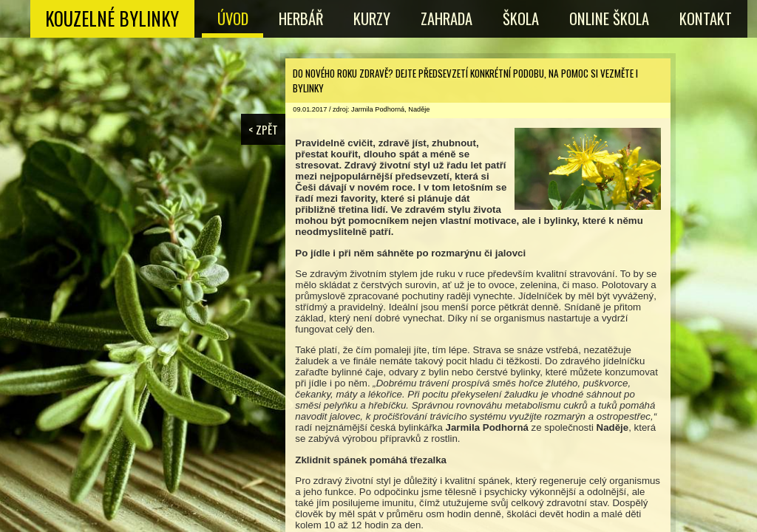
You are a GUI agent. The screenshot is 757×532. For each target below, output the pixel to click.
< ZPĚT (263, 129)
